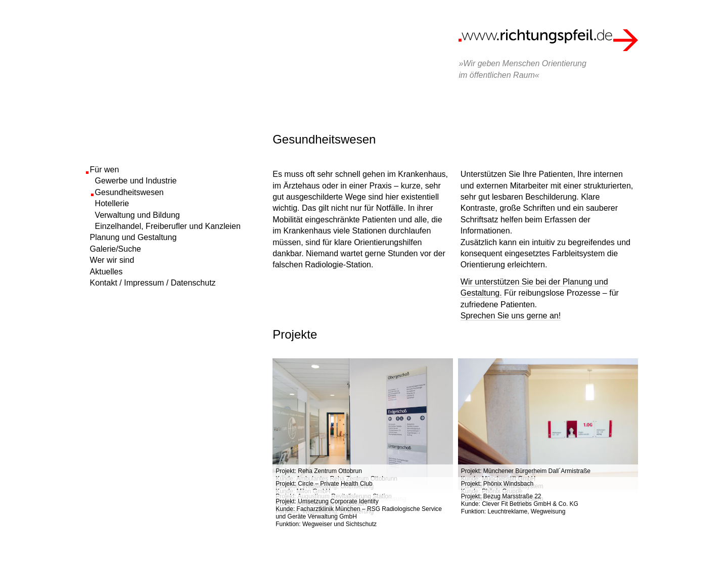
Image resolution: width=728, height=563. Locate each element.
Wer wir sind (112, 260)
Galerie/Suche (116, 249)
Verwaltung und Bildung (138, 215)
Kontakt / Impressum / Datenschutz (153, 283)
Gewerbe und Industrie (136, 181)
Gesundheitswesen (129, 192)
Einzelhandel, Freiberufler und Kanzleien (168, 226)
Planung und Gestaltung (133, 237)
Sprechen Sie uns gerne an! (511, 316)
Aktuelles (106, 272)
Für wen (105, 170)
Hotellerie (112, 203)
